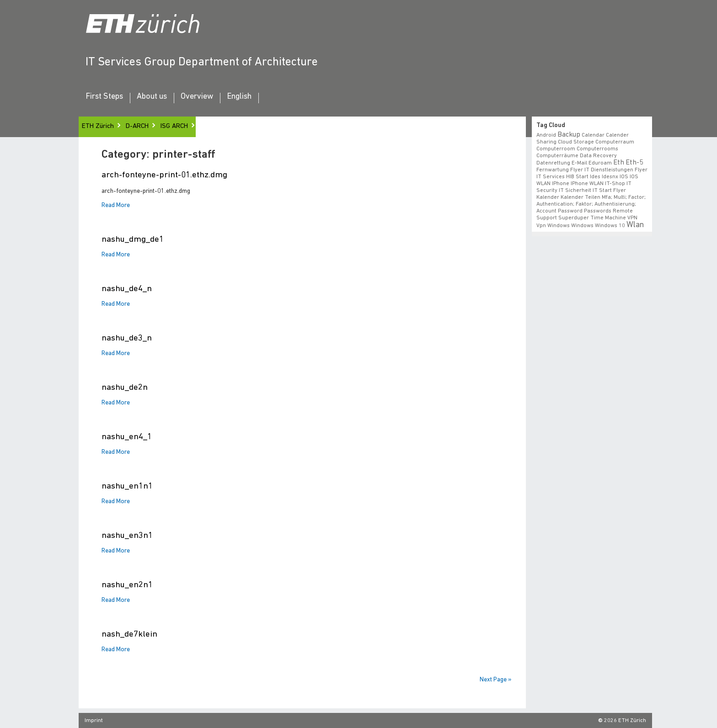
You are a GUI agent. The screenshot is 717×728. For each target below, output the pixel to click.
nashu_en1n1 (127, 486)
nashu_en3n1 (127, 536)
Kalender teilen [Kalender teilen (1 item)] (581, 197)
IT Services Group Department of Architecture (202, 62)
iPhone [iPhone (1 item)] (561, 184)
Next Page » (496, 680)
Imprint (94, 721)
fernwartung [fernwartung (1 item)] (553, 170)
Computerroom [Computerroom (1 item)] (556, 149)
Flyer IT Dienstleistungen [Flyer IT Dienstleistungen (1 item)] (602, 170)
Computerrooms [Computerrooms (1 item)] (597, 149)
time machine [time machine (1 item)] (608, 218)
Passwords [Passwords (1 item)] (598, 211)
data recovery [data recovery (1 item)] (598, 156)
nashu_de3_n (127, 338)
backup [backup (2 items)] (569, 135)
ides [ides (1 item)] (595, 177)
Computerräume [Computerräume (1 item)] (557, 156)
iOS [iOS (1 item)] (624, 177)
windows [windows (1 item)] (582, 226)
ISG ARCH (174, 126)
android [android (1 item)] (546, 135)
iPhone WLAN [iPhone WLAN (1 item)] (587, 184)
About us (152, 97)
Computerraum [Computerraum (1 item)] (615, 142)
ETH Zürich (98, 126)
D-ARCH (137, 126)
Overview (197, 97)
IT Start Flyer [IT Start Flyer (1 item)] (609, 191)
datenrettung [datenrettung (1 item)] (553, 163)
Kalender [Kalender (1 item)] (548, 197)
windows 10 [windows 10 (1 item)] (610, 226)
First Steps (104, 97)
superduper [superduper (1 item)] (574, 218)
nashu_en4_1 (127, 437)
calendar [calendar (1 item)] (593, 135)
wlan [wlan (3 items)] (635, 225)
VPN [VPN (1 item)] (632, 218)
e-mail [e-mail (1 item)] (579, 163)
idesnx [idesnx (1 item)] (610, 177)
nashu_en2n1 (127, 585)
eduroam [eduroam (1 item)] (600, 163)
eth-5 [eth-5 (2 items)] (634, 163)
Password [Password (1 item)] (570, 211)
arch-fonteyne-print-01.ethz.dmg (164, 175)
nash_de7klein (129, 635)
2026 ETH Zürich (625, 721)
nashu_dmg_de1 (133, 240)
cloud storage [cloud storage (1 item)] (576, 142)
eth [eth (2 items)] (619, 163)
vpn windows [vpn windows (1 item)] (553, 226)
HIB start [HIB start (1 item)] (577, 177)
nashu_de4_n (127, 289)
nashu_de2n (125, 388)
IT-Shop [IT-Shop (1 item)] (615, 184)
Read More (116, 206)
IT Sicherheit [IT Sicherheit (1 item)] (575, 191)
